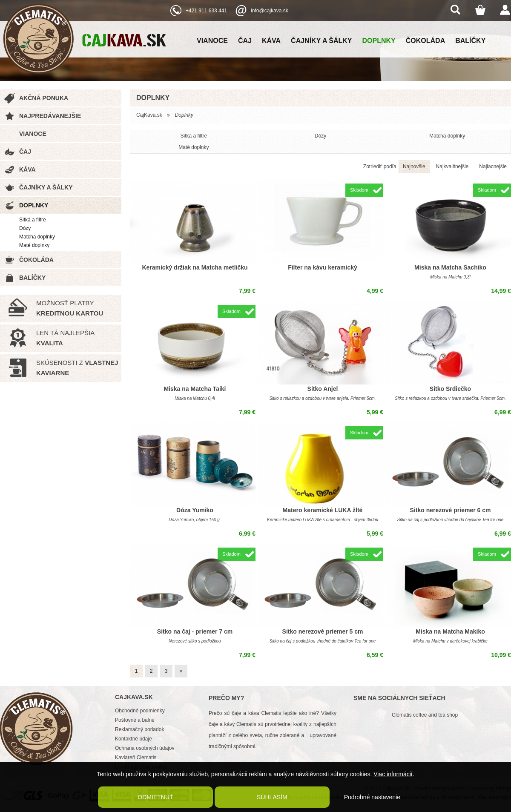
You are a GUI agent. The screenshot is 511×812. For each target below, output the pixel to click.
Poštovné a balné (135, 720)
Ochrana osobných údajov (145, 748)
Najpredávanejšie (50, 116)
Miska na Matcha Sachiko (450, 267)
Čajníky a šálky (321, 41)
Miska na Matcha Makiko (450, 631)
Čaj (245, 41)
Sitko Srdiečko (450, 389)
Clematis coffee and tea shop (425, 715)
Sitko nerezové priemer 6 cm (451, 510)
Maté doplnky (34, 245)
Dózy (25, 228)
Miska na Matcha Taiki (195, 389)
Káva (271, 41)
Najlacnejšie (493, 166)
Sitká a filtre (33, 220)
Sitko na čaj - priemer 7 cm (195, 631)
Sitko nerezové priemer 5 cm (323, 631)
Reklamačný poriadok (139, 729)
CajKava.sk (149, 115)
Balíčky (470, 41)
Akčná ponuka (44, 98)
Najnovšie (414, 166)
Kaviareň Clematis (136, 757)
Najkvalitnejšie (452, 166)
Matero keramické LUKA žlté (323, 510)
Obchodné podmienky (140, 711)
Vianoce (212, 41)
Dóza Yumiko (195, 510)
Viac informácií (393, 774)
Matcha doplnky (37, 237)
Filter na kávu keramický (323, 267)
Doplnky (379, 41)
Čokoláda (425, 41)
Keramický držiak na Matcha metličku (195, 267)
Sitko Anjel (323, 389)
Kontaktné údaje (133, 739)
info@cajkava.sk (270, 11)
